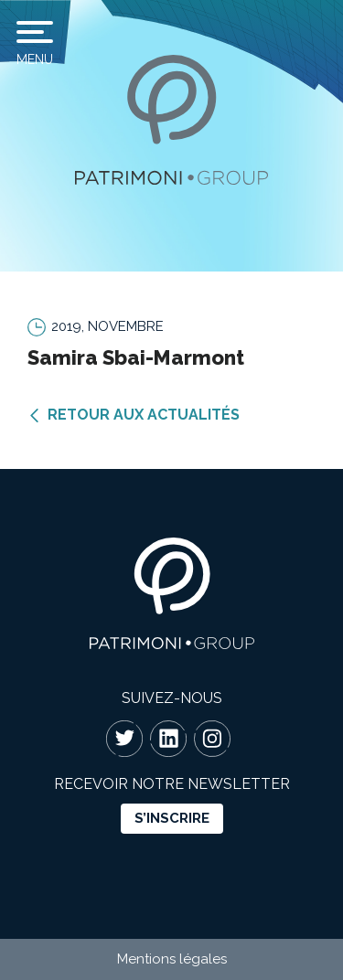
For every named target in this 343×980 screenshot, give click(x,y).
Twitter (124, 739)
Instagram (212, 739)
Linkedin (168, 739)
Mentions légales (172, 959)
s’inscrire (172, 818)
